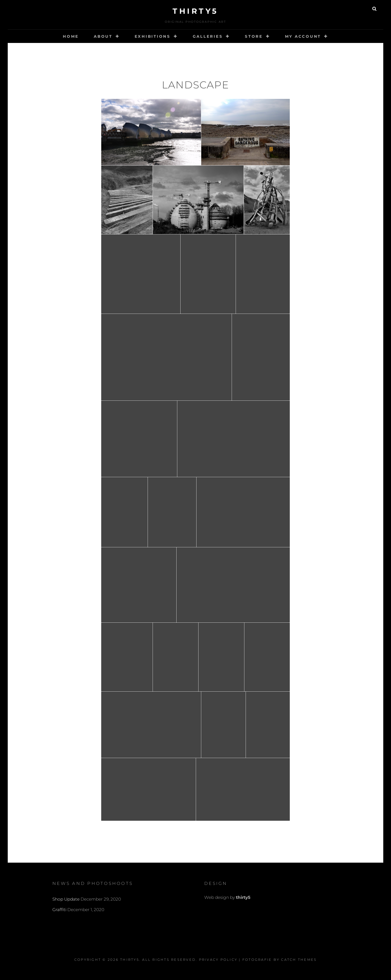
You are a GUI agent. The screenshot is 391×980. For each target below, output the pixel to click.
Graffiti (59, 910)
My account (303, 36)
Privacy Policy (218, 960)
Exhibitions (153, 36)
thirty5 (195, 11)
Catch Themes (299, 960)
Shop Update (66, 899)
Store (254, 36)
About (103, 36)
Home (71, 36)
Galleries (208, 36)
